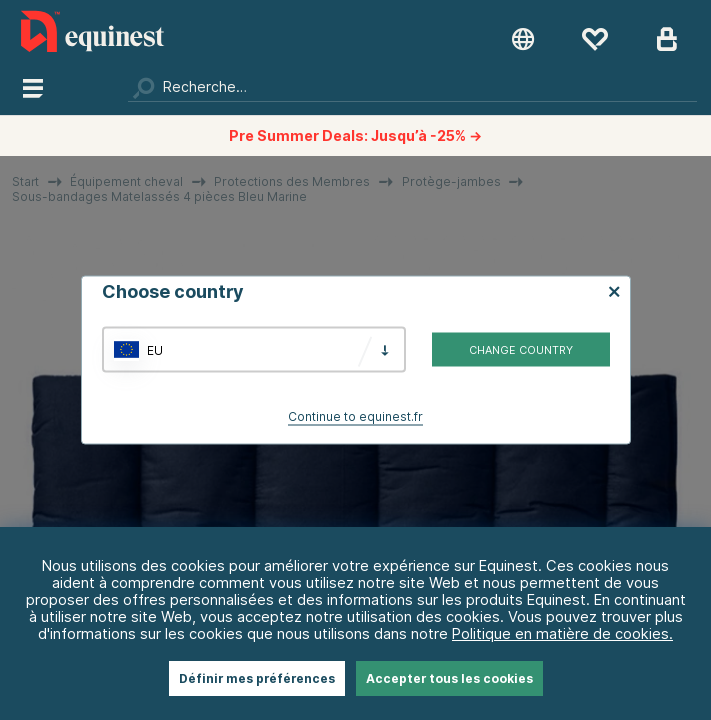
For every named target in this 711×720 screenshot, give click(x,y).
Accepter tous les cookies (449, 678)
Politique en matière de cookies (560, 633)
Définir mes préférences (257, 678)
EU (155, 349)
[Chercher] (412, 87)
